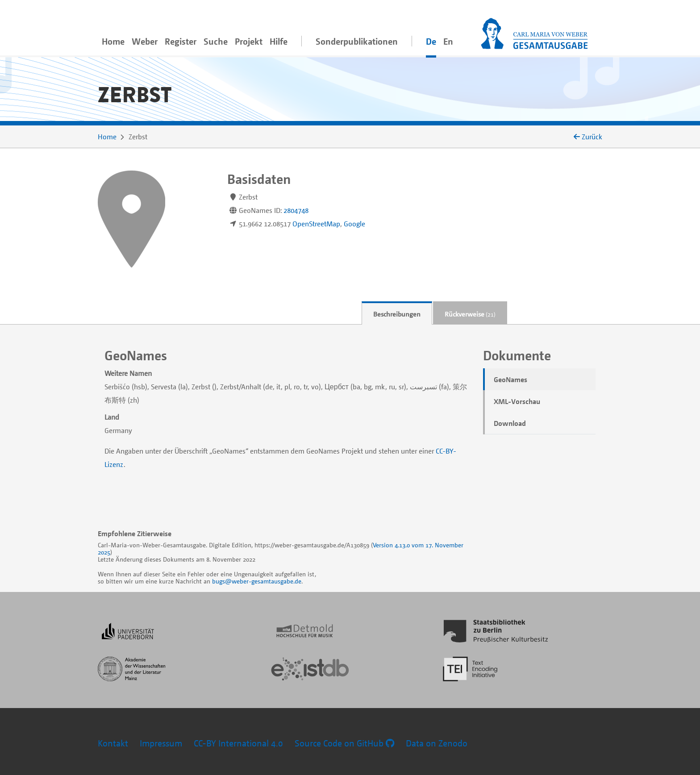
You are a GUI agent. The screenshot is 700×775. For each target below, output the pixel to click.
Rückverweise (470, 314)
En (448, 41)
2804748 (296, 210)
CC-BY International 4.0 (238, 743)
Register (181, 41)
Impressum (161, 743)
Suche (216, 41)
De (431, 41)
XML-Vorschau (517, 401)
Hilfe (279, 41)
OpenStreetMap (316, 224)
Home (113, 41)
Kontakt (113, 743)
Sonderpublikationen (357, 41)
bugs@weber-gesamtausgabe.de (257, 581)
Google (354, 224)
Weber (145, 41)
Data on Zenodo (437, 743)
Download (510, 423)
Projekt (249, 41)
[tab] (397, 313)
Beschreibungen (397, 314)
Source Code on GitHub (344, 743)
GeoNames (510, 379)
